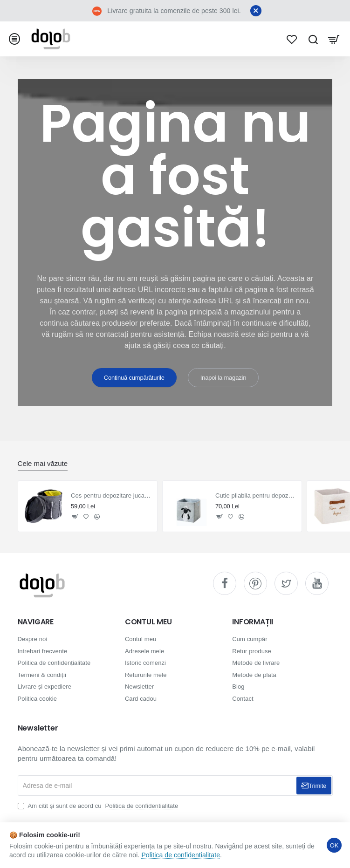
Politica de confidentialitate (181, 855)
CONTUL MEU (148, 622)
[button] (75, 516)
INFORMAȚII (253, 622)
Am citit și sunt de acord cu (99, 806)
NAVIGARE (36, 622)
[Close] (256, 11)
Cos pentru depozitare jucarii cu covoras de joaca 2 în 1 (111, 496)
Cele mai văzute (43, 463)
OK (334, 845)
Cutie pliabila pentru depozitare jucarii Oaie (256, 496)
